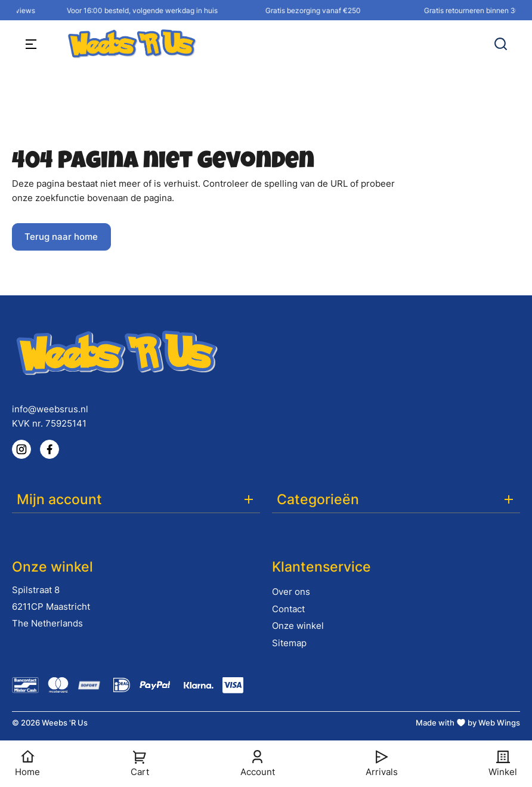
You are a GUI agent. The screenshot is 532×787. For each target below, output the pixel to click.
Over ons (291, 592)
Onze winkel (298, 626)
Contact (288, 609)
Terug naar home (61, 237)
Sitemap (289, 643)
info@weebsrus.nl (50, 409)
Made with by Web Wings (468, 723)
